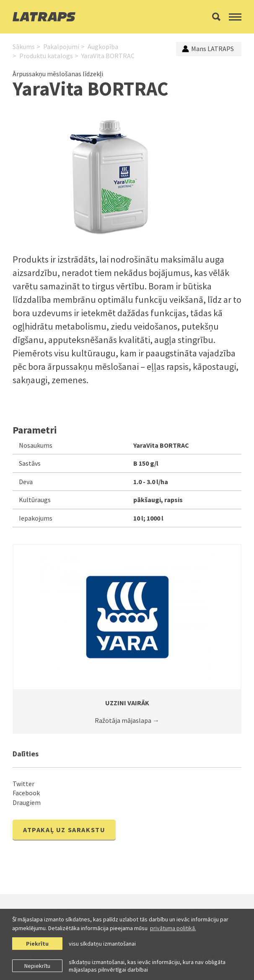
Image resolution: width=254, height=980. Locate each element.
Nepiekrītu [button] (37, 966)
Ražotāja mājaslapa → (127, 720)
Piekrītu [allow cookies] (37, 944)
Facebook (26, 793)
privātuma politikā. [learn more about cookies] (173, 928)
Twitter (23, 784)
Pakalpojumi (61, 46)
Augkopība (103, 46)
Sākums (24, 46)
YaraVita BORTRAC (108, 56)
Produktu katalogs (46, 56)
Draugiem (27, 802)
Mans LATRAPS (208, 49)
